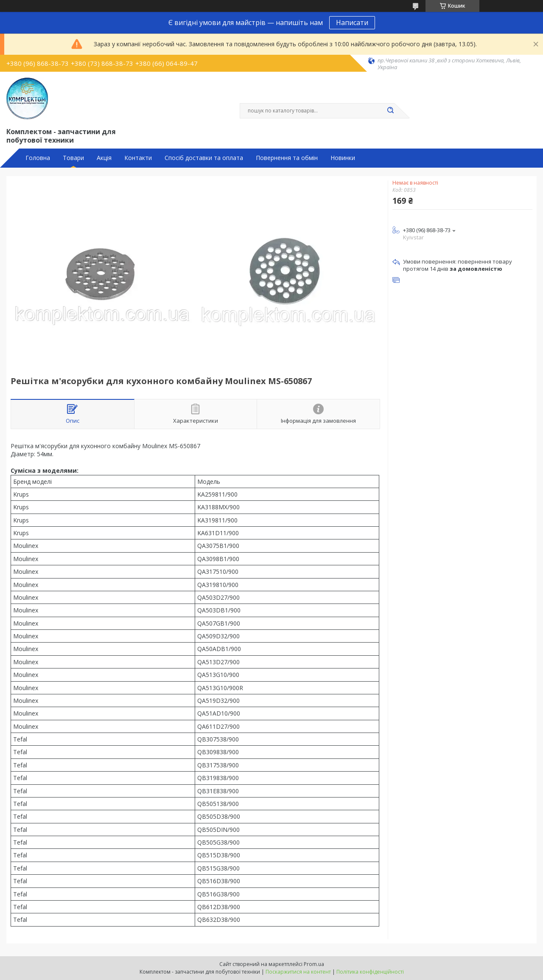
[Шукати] (390, 111)
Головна (38, 158)
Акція (104, 158)
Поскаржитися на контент (298, 972)
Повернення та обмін (287, 158)
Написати (352, 22)
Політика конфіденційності (370, 972)
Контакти (138, 158)
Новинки (343, 158)
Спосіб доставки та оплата (204, 158)
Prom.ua (314, 964)
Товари (73, 158)
